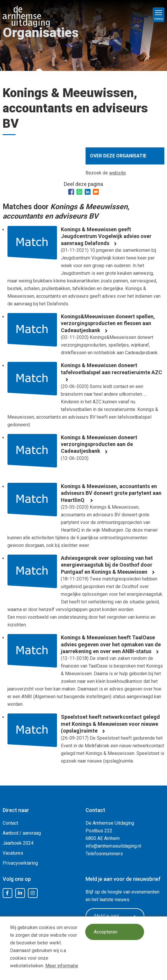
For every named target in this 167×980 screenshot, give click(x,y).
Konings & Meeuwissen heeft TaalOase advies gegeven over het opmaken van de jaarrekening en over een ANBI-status (111, 644)
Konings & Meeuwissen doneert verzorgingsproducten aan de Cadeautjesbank (99, 444)
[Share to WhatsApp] (79, 192)
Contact (10, 823)
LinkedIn (20, 893)
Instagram (33, 893)
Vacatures (13, 853)
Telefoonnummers (104, 854)
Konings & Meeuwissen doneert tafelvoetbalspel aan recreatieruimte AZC (111, 369)
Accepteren (106, 932)
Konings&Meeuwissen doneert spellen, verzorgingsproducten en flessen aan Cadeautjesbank (108, 323)
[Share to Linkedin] (88, 192)
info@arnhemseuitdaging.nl (113, 846)
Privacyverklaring (20, 863)
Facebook (7, 893)
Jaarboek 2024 (18, 843)
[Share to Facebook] (71, 192)
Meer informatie (62, 966)
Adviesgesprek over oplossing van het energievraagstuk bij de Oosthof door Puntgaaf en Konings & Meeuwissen (107, 565)
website (117, 173)
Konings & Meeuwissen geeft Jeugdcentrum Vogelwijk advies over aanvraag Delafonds (106, 236)
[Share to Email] (96, 192)
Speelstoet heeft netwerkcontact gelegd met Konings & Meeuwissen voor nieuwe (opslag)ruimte (110, 724)
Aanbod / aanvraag (22, 833)
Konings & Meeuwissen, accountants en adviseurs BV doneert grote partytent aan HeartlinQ (111, 493)
